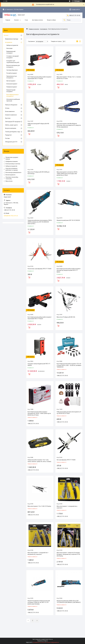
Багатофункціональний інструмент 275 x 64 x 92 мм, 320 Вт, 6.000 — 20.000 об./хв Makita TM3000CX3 (69, 365)
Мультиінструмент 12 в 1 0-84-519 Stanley (39, 506)
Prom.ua (51, 639)
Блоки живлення (10, 111)
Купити (29, 87)
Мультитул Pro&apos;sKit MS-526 (66, 317)
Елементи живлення (11, 115)
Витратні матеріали (11, 128)
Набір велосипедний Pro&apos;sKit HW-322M (38, 124)
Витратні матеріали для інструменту (13, 66)
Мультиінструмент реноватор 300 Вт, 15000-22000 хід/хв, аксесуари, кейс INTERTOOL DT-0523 (67, 174)
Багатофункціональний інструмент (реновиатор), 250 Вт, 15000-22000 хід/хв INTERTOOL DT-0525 (39, 413)
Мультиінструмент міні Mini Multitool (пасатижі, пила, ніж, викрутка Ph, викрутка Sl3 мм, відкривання (69, 125)
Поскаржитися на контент (39, 642)
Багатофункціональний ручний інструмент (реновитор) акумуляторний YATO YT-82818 (69, 270)
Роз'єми (7, 138)
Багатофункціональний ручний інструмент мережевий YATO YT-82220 (40, 78)
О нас (26, 20)
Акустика (8, 118)
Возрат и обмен (51, 20)
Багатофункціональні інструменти (12, 95)
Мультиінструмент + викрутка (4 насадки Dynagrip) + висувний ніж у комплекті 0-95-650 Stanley (69, 554)
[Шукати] (64, 20)
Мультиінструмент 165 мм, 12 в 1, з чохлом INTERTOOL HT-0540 (69, 78)
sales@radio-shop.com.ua (11, 216)
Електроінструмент (12, 84)
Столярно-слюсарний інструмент (12, 57)
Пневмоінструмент (12, 87)
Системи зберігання (12, 70)
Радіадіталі (8, 135)
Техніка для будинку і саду (13, 132)
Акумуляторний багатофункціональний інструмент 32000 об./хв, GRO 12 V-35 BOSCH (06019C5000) (39, 602)
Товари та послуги (34, 29)
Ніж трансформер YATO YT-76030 (66, 460)
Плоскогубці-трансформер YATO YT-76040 (39, 269)
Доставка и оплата (37, 20)
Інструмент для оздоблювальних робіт (13, 62)
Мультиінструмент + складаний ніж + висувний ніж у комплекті (38, 553)
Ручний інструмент (12, 73)
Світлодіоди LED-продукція (13, 122)
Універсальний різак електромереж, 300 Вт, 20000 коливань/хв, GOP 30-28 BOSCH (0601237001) (40, 222)
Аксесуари (9, 48)
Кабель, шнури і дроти (11, 125)
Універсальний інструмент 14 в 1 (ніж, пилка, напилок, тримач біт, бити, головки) (39, 461)
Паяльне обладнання (11, 105)
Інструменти (44, 29)
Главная (8, 20)
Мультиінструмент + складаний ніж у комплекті (67, 507)
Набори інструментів (12, 45)
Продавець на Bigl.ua (43, 641)
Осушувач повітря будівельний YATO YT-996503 (39, 365)
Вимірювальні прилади (12, 39)
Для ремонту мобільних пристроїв (13, 100)
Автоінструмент (11, 81)
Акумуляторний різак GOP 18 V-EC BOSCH (68, 220)
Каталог (17, 20)
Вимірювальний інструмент (11, 52)
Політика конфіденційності (52, 642)
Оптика (7, 108)
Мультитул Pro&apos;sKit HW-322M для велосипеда (39, 173)
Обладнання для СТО (11, 142)
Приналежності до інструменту (12, 77)
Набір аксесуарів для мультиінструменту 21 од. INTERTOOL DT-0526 (69, 413)
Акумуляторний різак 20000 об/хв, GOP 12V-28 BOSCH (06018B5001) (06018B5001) (69, 602)
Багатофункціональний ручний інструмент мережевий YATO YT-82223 (40, 318)
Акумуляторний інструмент (11, 91)
